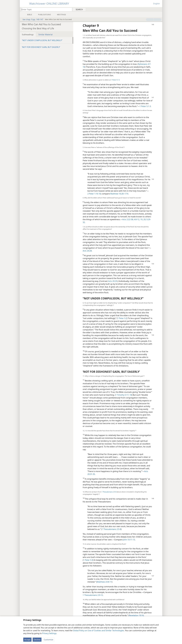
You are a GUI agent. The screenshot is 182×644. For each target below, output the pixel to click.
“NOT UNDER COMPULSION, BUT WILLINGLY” (42, 40)
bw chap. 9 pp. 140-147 (32, 19)
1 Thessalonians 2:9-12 (93, 595)
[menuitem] (160, 9)
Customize (48, 640)
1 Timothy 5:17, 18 (124, 395)
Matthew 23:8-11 (104, 582)
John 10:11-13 (129, 540)
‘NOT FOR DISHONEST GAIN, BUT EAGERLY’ (41, 47)
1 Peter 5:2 (122, 318)
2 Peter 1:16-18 (94, 194)
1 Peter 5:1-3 (115, 80)
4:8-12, (137, 219)
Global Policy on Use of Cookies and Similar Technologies (98, 630)
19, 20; (143, 219)
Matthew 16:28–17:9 (119, 194)
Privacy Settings (49, 633)
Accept (27, 640)
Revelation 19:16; (137, 615)
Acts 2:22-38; (128, 219)
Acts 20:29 (113, 281)
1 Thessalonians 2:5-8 (109, 492)
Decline (37, 640)
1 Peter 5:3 (88, 560)
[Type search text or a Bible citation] (45, 9)
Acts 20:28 (87, 251)
